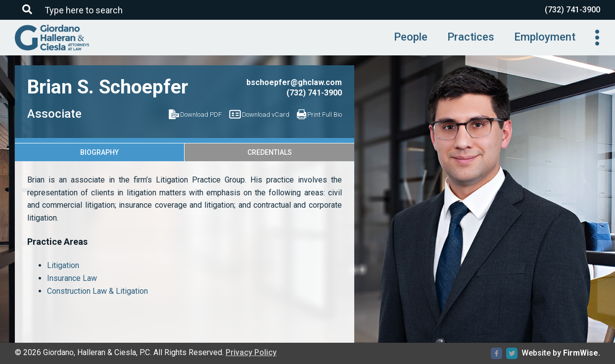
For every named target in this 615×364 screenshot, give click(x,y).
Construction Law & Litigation (97, 291)
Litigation (63, 265)
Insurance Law (72, 278)
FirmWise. (582, 353)
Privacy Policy (251, 352)
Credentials (270, 152)
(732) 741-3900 (572, 10)
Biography (99, 152)
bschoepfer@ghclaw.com (294, 82)
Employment (545, 37)
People (411, 37)
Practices (471, 37)
